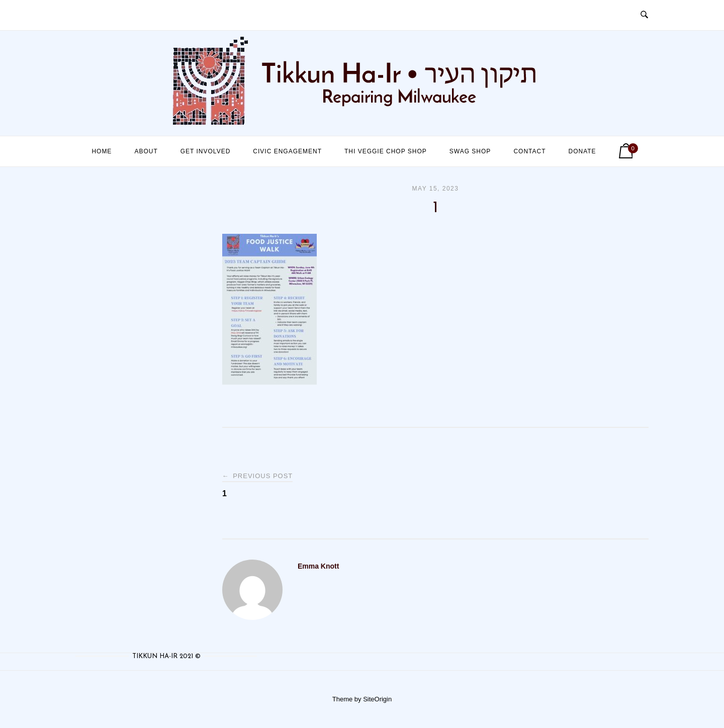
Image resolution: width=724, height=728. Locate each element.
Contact (529, 151)
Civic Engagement (287, 151)
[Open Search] (644, 15)
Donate (582, 151)
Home (102, 151)
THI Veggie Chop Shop (386, 151)
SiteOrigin (377, 699)
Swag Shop (470, 151)
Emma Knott (318, 566)
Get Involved (206, 151)
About (146, 151)
